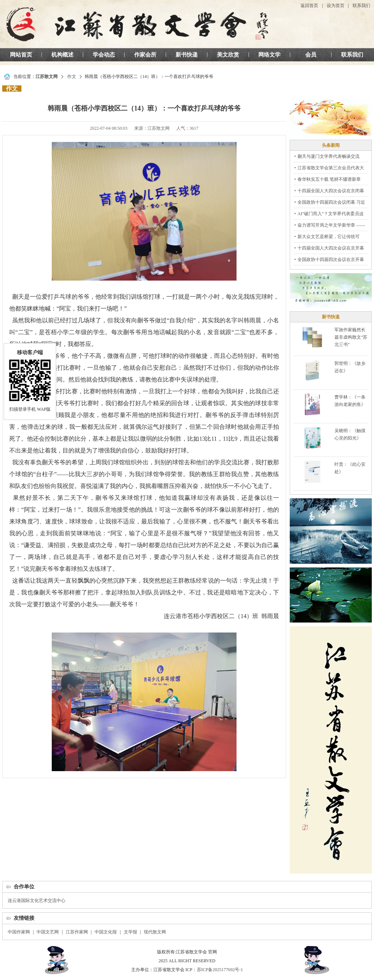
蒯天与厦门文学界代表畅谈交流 (329, 156)
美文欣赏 (228, 55)
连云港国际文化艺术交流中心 (37, 901)
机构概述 (62, 55)
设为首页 (336, 6)
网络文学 (269, 55)
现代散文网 (155, 932)
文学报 (130, 932)
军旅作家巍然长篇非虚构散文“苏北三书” (351, 337)
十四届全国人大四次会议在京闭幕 (331, 191)
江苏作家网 (77, 932)
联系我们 (361, 6)
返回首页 (309, 6)
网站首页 (21, 55)
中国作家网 (19, 932)
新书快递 (187, 55)
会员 (311, 55)
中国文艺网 (48, 932)
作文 (72, 77)
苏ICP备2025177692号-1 (220, 970)
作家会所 (145, 55)
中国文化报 (106, 932)
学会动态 (104, 55)
